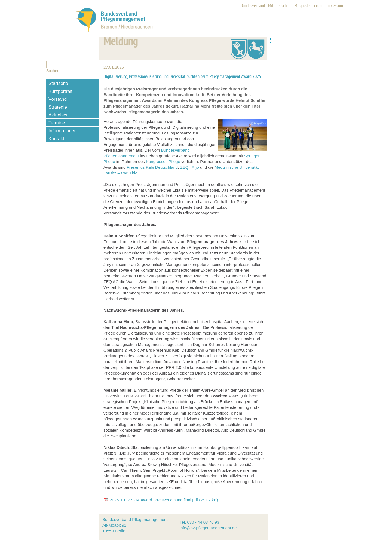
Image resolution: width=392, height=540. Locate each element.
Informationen (63, 131)
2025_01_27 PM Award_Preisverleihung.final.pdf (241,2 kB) (164, 500)
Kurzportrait (60, 91)
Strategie (58, 107)
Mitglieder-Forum (308, 6)
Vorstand (58, 99)
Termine (57, 123)
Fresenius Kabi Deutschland (152, 167)
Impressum (334, 6)
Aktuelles (58, 115)
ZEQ (184, 167)
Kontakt (56, 139)
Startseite (58, 83)
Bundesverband (253, 6)
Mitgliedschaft (280, 6)
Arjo (195, 167)
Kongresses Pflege (163, 162)
